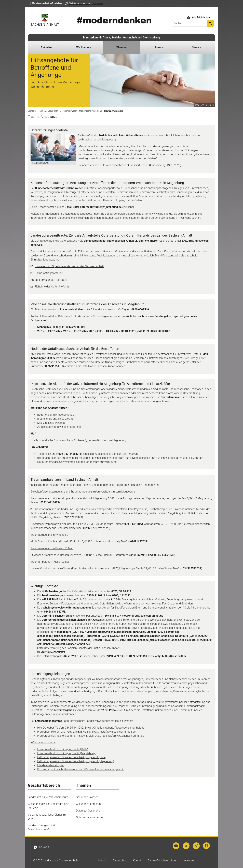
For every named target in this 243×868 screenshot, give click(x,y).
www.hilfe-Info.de (162, 214)
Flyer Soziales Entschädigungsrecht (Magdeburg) (66, 753)
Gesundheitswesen (87, 797)
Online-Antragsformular (49, 273)
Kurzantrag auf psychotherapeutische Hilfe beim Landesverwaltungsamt (80, 769)
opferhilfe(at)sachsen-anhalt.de (144, 616)
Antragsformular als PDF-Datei (49, 280)
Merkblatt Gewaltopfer (50, 765)
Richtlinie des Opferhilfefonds (52, 287)
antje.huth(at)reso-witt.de (171, 656)
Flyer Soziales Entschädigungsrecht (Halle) (63, 749)
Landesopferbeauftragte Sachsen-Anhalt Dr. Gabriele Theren (121, 241)
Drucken (41, 847)
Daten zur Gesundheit (89, 811)
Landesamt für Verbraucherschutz (48, 797)
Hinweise (102, 860)
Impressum (189, 860)
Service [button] (197, 47)
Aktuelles (46, 47)
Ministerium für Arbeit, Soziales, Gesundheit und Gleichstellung (122, 38)
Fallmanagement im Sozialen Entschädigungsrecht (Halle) (72, 757)
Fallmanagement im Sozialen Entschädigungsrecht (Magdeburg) (76, 761)
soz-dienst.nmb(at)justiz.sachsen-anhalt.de (64, 640)
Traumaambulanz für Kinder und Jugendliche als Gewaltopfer (71, 509)
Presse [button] (159, 47)
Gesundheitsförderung (89, 804)
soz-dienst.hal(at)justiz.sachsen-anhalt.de (63, 644)
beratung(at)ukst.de (43, 358)
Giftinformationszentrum (91, 817)
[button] (46, 3)
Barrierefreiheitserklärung (163, 860)
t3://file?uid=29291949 (51, 652)
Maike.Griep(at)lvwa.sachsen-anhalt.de (112, 732)
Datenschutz (120, 860)
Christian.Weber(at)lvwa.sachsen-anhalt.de (119, 728)
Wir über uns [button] (84, 47)
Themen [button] (122, 47)
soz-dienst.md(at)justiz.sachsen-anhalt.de (118, 632)
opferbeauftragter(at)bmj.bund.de (101, 207)
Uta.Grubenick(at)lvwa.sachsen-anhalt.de (119, 736)
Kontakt (138, 860)
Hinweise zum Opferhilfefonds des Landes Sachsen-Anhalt (69, 266)
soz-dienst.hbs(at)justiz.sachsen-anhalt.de (147, 636)
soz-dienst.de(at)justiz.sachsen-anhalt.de (158, 640)
